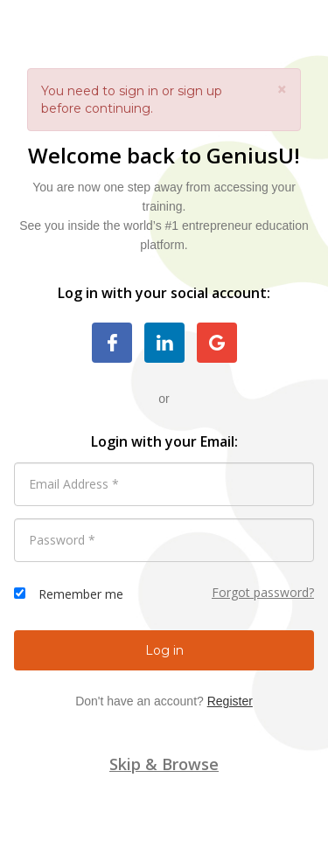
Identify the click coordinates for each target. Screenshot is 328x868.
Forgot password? (263, 592)
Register (230, 701)
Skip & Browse (164, 764)
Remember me (81, 594)
